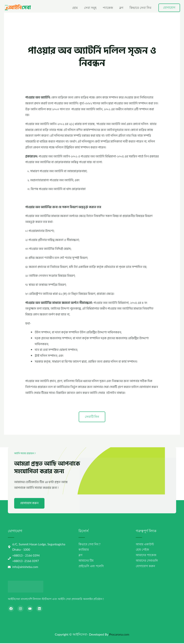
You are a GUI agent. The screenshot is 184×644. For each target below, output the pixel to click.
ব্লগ (121, 8)
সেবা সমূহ (90, 8)
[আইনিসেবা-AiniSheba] (18, 7)
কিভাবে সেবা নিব (140, 8)
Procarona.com (119, 635)
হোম (75, 8)
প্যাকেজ (108, 8)
